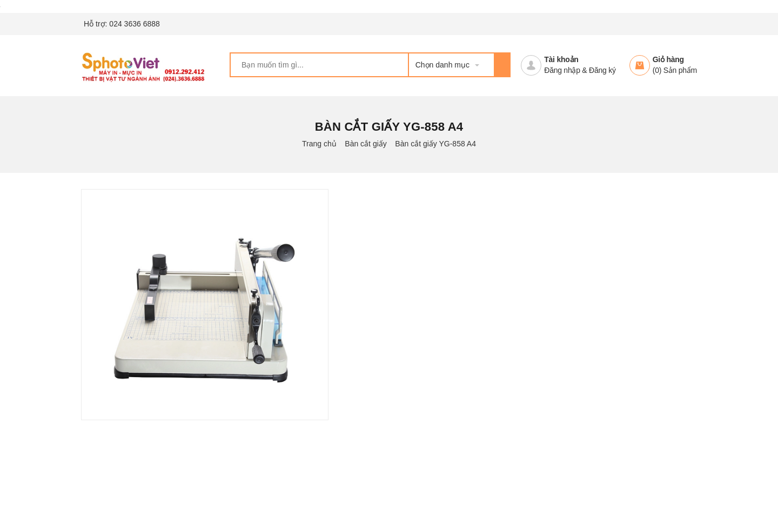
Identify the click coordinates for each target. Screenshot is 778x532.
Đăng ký (602, 70)
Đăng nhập (562, 70)
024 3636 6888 (134, 24)
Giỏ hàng (668, 59)
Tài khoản (561, 59)
